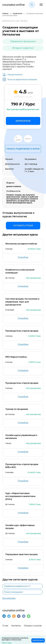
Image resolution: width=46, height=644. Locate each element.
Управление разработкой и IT (17, 586)
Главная (6, 13)
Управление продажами (23, 41)
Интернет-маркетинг (23, 48)
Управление (17, 13)
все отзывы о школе (23, 96)
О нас (5, 626)
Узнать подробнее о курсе (23, 149)
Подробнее (23, 257)
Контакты (16, 626)
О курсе (18, 139)
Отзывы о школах (33, 626)
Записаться (23, 121)
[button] (32, 5)
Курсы (28, 139)
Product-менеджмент (14, 592)
